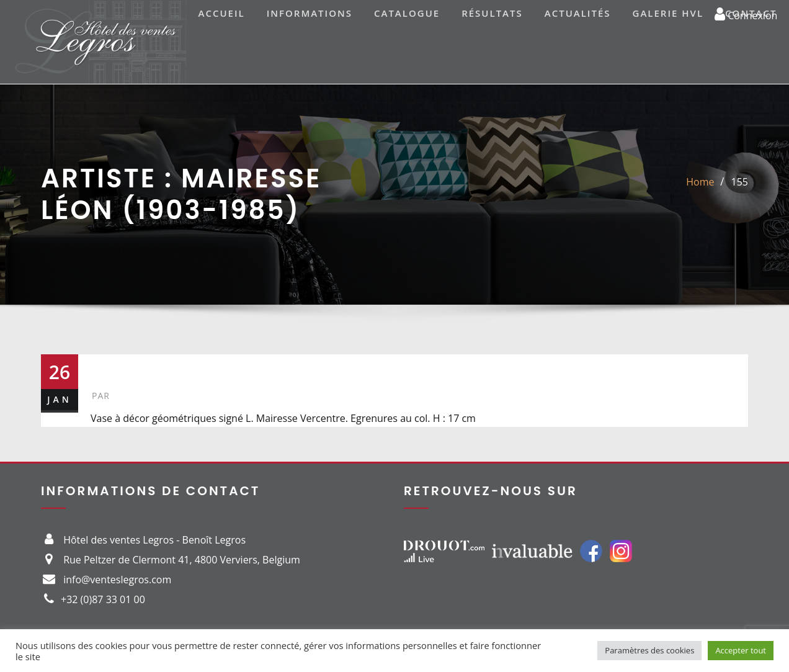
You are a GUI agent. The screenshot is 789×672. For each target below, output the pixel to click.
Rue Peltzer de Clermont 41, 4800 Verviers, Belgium (182, 560)
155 (740, 182)
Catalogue (407, 13)
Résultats (492, 13)
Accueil (222, 13)
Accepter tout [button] (741, 650)
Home (700, 182)
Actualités (578, 13)
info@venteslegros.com (117, 580)
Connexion (746, 14)
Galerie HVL (668, 13)
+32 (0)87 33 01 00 (103, 599)
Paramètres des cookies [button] (649, 650)
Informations (310, 13)
